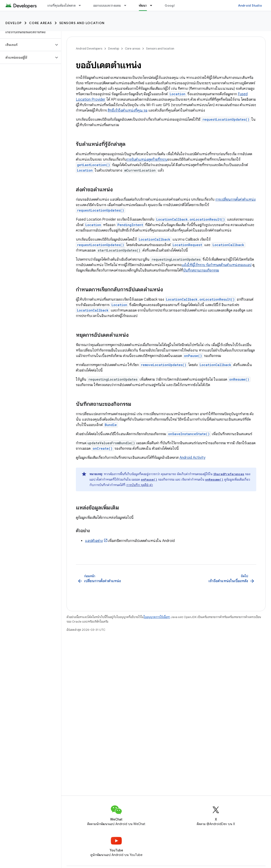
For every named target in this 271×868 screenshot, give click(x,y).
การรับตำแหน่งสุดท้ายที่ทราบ (147, 160)
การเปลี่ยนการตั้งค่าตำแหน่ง (235, 200)
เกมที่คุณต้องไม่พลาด (62, 5)
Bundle (111, 425)
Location (178, 94)
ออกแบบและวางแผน (107, 5)
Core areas (41, 23)
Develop (14, 23)
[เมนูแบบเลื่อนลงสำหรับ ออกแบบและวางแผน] (127, 5)
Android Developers (89, 49)
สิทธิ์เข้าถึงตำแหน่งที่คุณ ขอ (128, 110)
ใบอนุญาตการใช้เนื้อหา (157, 617)
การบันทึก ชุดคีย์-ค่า (140, 485)
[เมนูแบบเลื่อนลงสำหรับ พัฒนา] (153, 5)
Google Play (174, 5)
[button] (27, 45)
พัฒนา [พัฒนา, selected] (143, 5)
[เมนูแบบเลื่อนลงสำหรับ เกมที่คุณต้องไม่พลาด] (82, 5)
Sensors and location (82, 23)
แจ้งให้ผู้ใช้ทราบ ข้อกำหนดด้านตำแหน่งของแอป (216, 265)
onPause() (193, 356)
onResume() (239, 379)
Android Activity (192, 458)
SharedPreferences (229, 474)
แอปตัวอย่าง (94, 541)
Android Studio (250, 5)
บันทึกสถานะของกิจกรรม (201, 270)
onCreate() (103, 448)
